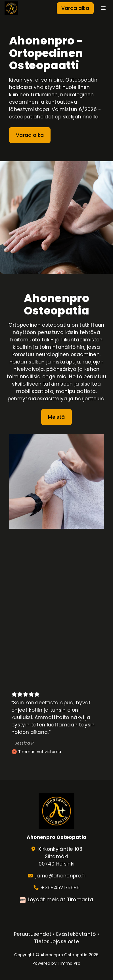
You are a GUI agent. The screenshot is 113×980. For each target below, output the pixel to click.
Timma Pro (69, 963)
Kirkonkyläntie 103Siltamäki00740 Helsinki (60, 856)
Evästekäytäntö (76, 934)
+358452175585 (60, 888)
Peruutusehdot (33, 934)
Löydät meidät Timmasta (60, 900)
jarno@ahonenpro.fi (60, 876)
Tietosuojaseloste (56, 941)
